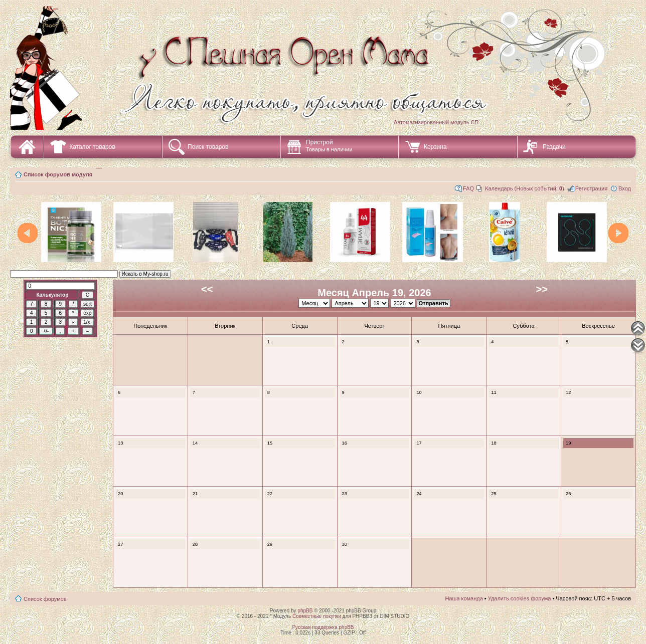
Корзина (435, 147)
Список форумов (45, 599)
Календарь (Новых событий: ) (525, 188)
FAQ (468, 188)
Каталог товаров (92, 147)
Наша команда (464, 598)
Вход (625, 188)
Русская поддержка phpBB (323, 627)
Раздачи (554, 147)
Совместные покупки (317, 616)
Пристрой (329, 146)
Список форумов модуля (58, 174)
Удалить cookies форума (520, 598)
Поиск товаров (208, 147)
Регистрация (591, 188)
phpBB (305, 611)
